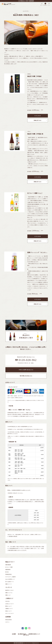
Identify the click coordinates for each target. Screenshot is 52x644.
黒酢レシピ (8, 595)
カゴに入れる (38, 116)
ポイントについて (10, 613)
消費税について (9, 609)
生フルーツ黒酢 (9, 567)
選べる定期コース (10, 582)
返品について (8, 611)
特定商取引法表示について (34, 634)
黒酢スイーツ (8, 584)
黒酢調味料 (8, 570)
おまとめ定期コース (10, 579)
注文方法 (7, 601)
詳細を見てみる (38, 120)
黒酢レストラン (9, 593)
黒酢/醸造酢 (8, 565)
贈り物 (7, 572)
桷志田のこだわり (10, 590)
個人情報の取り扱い (22, 634)
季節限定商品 (8, 574)
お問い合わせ (26, 635)
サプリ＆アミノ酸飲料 (11, 577)
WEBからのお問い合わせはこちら (26, 370)
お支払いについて (10, 604)
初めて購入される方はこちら (26, 376)
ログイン (7, 622)
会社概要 (14, 634)
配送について (8, 606)
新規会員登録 (8, 620)
